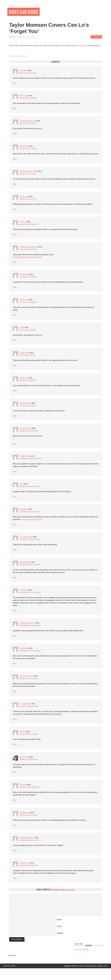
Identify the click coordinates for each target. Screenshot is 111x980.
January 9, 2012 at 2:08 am (30, 743)
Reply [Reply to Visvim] (15, 345)
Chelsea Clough (30, 38)
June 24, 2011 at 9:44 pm (30, 280)
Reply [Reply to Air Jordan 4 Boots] (15, 557)
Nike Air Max (25, 199)
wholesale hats (25, 822)
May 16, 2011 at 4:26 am (29, 74)
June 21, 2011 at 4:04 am (30, 227)
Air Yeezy (23, 224)
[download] (83, 46)
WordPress (99, 978)
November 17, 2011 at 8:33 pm (32, 546)
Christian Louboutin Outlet (30, 173)
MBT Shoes (24, 96)
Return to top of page (10, 978)
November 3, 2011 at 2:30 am (31, 518)
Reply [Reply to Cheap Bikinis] (15, 291)
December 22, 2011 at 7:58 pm (32, 600)
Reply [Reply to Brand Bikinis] (15, 161)
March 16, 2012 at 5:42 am (30, 851)
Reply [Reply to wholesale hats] (15, 835)
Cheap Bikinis (25, 278)
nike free (23, 741)
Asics (22, 490)
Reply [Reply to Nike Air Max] (15, 212)
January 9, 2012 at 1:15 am (30, 715)
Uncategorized (24, 57)
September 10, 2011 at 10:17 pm (32, 464)
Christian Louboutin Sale (29, 122)
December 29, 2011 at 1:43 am (32, 659)
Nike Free (23, 794)
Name (59, 931)
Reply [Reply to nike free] (15, 754)
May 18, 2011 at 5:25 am (29, 125)
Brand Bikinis (25, 148)
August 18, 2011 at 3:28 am (30, 436)
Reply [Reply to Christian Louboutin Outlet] (15, 186)
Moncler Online (26, 462)
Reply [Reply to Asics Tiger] (15, 84)
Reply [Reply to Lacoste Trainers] (15, 421)
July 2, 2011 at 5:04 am (29, 360)
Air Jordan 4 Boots (27, 544)
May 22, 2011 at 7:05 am (29, 150)
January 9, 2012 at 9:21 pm (30, 769)
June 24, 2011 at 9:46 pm (30, 306)
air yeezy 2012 (25, 873)
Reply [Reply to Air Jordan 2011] (15, 728)
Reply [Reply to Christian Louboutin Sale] (15, 135)
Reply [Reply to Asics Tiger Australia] (15, 700)
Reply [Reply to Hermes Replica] (15, 585)
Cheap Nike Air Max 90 (29, 631)
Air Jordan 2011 (26, 712)
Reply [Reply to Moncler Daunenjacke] (15, 861)
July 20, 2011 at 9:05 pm (29, 385)
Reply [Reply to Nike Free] (15, 810)
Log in (106, 978)
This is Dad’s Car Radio (82, 961)
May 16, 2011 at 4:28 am (29, 99)
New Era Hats (25, 766)
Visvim (22, 332)
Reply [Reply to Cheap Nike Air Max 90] (15, 644)
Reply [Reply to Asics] (15, 503)
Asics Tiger (24, 71)
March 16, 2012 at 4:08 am (30, 825)
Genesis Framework (88, 978)
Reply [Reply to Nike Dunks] (15, 531)
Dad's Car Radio (26, 12)
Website (60, 944)
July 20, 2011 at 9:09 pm (29, 411)
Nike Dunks (24, 515)
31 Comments (95, 38)
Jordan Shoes (25, 357)
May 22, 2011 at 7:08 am (29, 176)
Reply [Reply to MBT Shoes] (15, 109)
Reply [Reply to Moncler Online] (15, 477)
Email (59, 937)
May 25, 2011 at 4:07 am (29, 201)
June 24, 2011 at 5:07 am (30, 252)
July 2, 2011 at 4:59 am (29, 334)
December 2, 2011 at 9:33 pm (31, 572)
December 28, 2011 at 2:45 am (32, 633)
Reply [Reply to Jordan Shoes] (15, 370)
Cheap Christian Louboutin (30, 250)
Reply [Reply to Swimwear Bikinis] (15, 449)
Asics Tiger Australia (28, 684)
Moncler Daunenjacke (28, 848)
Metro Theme (76, 978)
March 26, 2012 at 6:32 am (30, 876)
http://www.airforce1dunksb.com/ (34, 526)
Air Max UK (24, 597)
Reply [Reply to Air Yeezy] (15, 237)
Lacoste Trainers (26, 408)
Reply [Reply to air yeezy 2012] (15, 889)
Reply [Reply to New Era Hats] (15, 782)
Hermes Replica (26, 569)
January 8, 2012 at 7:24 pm (30, 687)
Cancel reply (72, 901)
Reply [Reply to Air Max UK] (15, 618)
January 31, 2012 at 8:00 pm (31, 797)
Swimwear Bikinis (26, 434)
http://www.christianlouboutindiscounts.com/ (30, 260)
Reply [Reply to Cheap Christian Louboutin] (15, 265)
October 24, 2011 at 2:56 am (31, 493)
